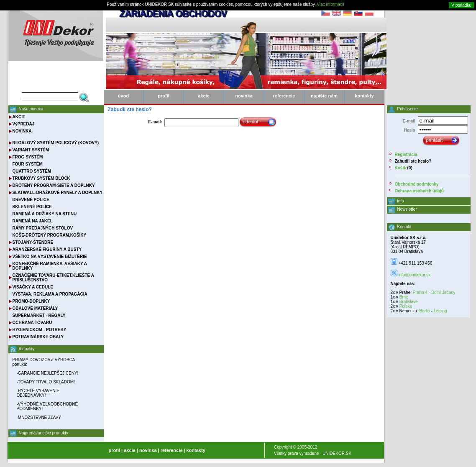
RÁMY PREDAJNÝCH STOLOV (43, 228)
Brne (404, 297)
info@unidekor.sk (414, 275)
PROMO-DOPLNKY (31, 301)
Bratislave (409, 302)
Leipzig (440, 311)
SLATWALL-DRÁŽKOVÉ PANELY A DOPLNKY (58, 193)
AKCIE (19, 117)
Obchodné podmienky (417, 184)
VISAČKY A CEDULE (33, 287)
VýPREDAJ (24, 124)
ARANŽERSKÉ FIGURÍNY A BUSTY (47, 249)
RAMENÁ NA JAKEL (33, 221)
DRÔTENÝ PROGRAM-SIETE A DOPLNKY (54, 185)
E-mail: (155, 122)
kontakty (364, 96)
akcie (204, 96)
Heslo (409, 130)
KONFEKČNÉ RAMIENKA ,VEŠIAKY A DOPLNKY (50, 266)
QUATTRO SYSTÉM (32, 171)
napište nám (324, 96)
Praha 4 (420, 292)
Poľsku (406, 306)
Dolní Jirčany (443, 292)
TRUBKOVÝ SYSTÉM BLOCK (41, 178)
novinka (244, 96)
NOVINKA (22, 131)
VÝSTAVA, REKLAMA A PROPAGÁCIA (50, 294)
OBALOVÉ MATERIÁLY (35, 308)
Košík (401, 168)
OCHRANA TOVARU (32, 323)
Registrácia (406, 154)
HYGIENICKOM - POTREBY (40, 330)
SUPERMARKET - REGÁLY (39, 315)
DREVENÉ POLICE (31, 200)
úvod (123, 96)
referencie (284, 96)
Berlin (425, 311)
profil (164, 96)
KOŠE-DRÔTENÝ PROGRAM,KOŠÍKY (50, 235)
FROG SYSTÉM (28, 157)
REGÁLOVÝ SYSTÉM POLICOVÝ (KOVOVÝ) (56, 143)
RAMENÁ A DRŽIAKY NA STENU (45, 214)
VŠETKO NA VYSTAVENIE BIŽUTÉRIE (50, 256)
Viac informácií (331, 4)
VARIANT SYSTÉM (31, 150)
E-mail (409, 121)
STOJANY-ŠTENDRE (33, 242)
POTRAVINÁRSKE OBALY (38, 337)
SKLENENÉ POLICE (32, 207)
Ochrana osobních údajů (419, 191)
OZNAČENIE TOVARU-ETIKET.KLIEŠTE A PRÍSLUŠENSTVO (53, 278)
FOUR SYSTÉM (28, 164)
